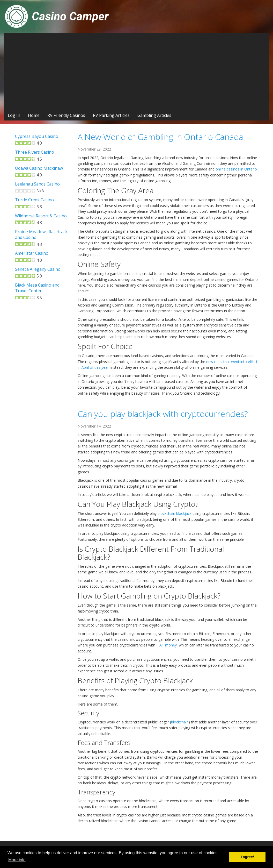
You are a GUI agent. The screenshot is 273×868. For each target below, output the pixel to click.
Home (34, 115)
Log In (14, 115)
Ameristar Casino (32, 253)
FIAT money (167, 645)
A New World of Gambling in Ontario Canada (160, 137)
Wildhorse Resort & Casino (41, 216)
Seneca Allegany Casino (38, 269)
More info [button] (17, 860)
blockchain (180, 722)
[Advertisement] (136, 72)
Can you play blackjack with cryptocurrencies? (163, 414)
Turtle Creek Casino (34, 200)
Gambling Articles (154, 115)
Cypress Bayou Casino (37, 136)
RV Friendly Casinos (66, 115)
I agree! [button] (248, 857)
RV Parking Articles (111, 115)
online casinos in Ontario (236, 169)
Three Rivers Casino (35, 152)
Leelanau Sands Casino (37, 184)
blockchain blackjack (175, 513)
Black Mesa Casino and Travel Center (37, 288)
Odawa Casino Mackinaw (39, 168)
